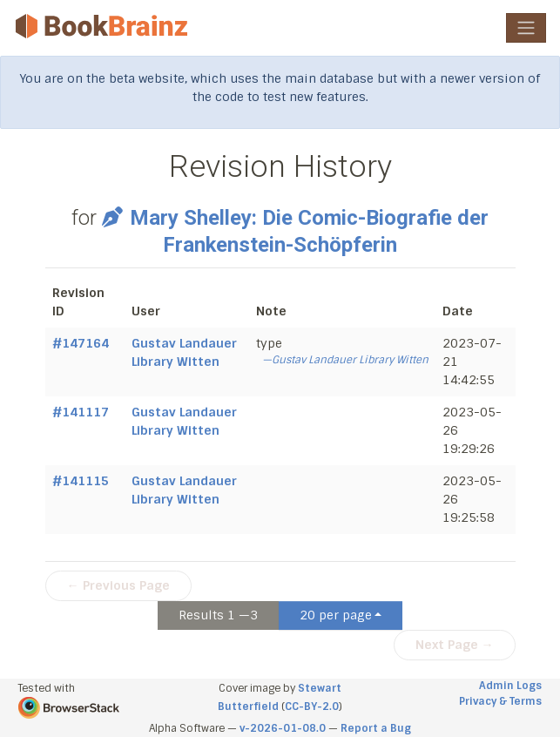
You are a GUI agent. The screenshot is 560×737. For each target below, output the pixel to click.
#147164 (81, 343)
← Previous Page (118, 585)
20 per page (336, 615)
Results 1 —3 (218, 615)
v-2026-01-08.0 (283, 728)
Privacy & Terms (500, 701)
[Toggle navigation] (526, 28)
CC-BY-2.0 (312, 707)
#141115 (81, 481)
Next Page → (455, 645)
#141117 (81, 412)
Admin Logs (510, 686)
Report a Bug (376, 728)
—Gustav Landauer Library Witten (345, 360)
